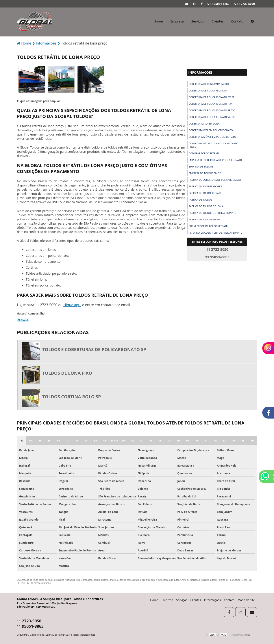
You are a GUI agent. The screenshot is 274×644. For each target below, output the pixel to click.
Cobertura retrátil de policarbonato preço (213, 145)
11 (244, 4)
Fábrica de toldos (200, 200)
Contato (237, 21)
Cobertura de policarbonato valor (212, 117)
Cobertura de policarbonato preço (212, 110)
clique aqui (72, 305)
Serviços (198, 21)
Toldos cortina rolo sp (72, 397)
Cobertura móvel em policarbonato (212, 137)
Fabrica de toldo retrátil (205, 193)
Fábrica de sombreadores (205, 186)
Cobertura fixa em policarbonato (211, 130)
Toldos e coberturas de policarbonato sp (94, 349)
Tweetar (23, 320)
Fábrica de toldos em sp (204, 219)
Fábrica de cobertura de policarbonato (215, 180)
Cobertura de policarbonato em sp (212, 97)
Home (158, 21)
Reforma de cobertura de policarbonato (216, 233)
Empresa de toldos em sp (205, 173)
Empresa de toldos (201, 167)
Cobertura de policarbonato (208, 90)
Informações (200, 72)
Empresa (177, 21)
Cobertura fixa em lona (204, 124)
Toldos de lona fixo (67, 373)
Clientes (218, 21)
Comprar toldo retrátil (205, 153)
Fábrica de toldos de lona (206, 206)
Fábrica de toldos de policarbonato (213, 213)
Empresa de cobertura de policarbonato (215, 160)
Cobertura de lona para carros (209, 84)
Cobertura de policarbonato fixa (211, 104)
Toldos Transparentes (84, 635)
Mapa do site (246, 600)
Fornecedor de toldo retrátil (208, 226)
